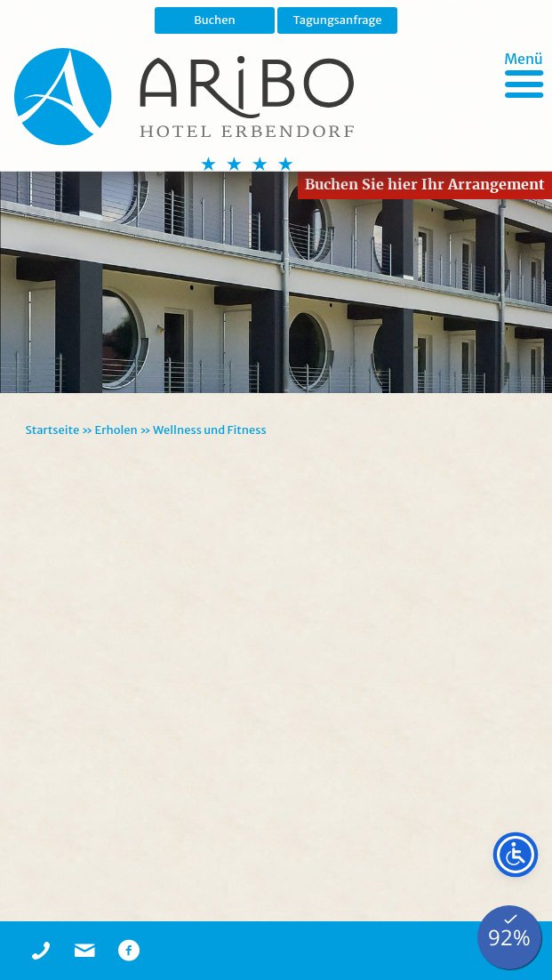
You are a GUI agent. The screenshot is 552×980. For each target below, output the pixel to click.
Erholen (116, 430)
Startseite (52, 430)
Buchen (215, 20)
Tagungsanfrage (337, 20)
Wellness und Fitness (210, 430)
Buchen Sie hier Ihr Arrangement (425, 185)
